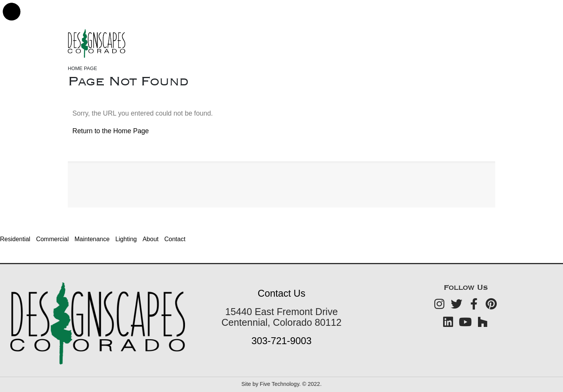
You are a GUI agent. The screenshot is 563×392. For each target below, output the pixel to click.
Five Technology (279, 384)
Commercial (52, 239)
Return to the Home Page (111, 131)
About (151, 239)
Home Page (83, 68)
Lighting (126, 239)
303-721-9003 (282, 341)
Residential (15, 239)
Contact (175, 239)
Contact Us (282, 293)
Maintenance (92, 239)
